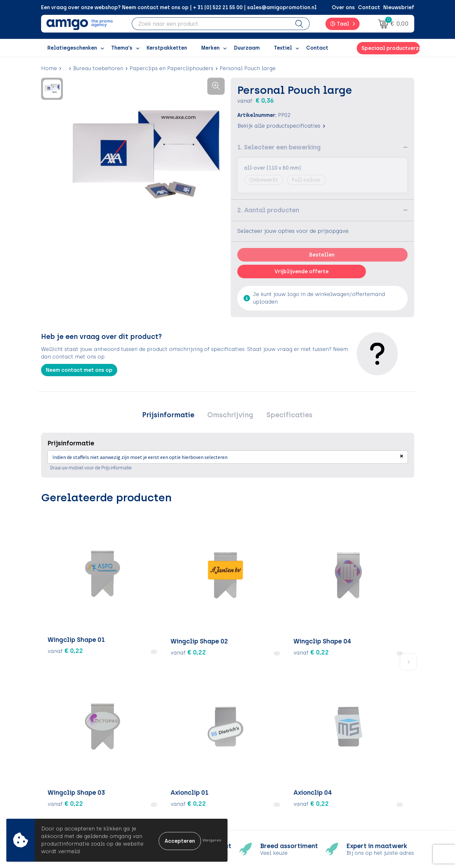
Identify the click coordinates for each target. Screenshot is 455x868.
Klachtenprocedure (262, 781)
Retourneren (253, 771)
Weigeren (212, 840)
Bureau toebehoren (98, 68)
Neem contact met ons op (79, 370)
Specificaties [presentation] (286, 416)
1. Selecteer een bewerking (279, 147)
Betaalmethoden (259, 761)
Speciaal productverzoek (391, 48)
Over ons (343, 7)
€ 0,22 (65, 601)
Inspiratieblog (164, 761)
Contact (369, 7)
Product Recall (256, 790)
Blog (151, 809)
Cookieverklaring (351, 761)
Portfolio (157, 800)
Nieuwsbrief (399, 7)
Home (49, 68)
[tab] (172, 416)
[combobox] (211, 24)
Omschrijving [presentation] (230, 416)
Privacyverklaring (352, 771)
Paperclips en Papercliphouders (171, 68)
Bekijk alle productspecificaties (281, 126)
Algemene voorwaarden (360, 752)
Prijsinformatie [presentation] (172, 416)
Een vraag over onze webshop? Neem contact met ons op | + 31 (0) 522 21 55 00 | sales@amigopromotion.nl (179, 7)
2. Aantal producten (268, 210)
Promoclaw (161, 781)
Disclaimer (343, 781)
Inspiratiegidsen (167, 771)
